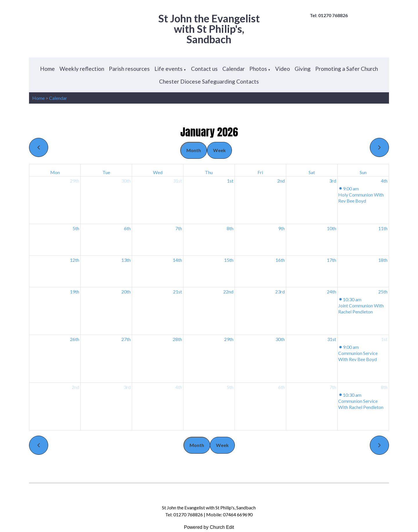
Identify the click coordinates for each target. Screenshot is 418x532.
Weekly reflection (82, 69)
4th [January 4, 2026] (384, 181)
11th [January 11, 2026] (383, 228)
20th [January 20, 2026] (126, 292)
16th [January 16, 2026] (280, 260)
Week (219, 150)
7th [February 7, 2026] (333, 387)
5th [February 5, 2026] (230, 387)
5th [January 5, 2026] (76, 228)
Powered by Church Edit (209, 527)
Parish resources (129, 69)
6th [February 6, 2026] (281, 387)
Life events (169, 69)
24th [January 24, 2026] (331, 292)
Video (283, 69)
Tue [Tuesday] (106, 172)
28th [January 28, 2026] (177, 339)
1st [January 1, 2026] (230, 181)
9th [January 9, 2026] (281, 228)
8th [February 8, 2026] (384, 387)
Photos (258, 69)
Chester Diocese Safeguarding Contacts (209, 81)
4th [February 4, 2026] (179, 387)
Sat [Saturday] (312, 172)
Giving (303, 69)
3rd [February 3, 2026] (127, 387)
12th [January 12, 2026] (75, 260)
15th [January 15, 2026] (229, 260)
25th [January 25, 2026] (383, 292)
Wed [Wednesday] (158, 172)
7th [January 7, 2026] (179, 228)
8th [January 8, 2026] (230, 228)
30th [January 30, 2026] (280, 339)
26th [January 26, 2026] (75, 339)
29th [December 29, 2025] (75, 181)
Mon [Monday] (55, 172)
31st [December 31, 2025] (178, 181)
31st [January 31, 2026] (332, 339)
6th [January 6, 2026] (127, 228)
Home (47, 69)
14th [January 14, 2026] (177, 260)
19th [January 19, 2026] (75, 292)
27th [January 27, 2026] (126, 339)
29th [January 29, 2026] (229, 339)
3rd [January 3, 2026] (333, 181)
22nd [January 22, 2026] (228, 292)
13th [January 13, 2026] (126, 260)
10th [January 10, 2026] (331, 228)
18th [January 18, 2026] (383, 260)
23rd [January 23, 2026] (280, 292)
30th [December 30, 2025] (126, 181)
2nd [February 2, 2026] (75, 387)
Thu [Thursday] (209, 172)
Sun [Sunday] (363, 172)
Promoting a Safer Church (347, 69)
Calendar (234, 69)
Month (194, 150)
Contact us (204, 69)
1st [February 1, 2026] (384, 339)
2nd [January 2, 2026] (281, 181)
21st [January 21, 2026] (178, 292)
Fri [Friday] (260, 172)
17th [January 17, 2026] (331, 260)
